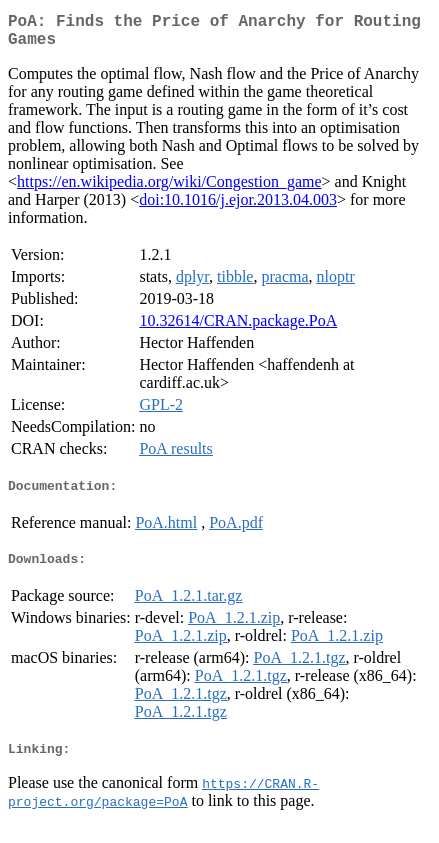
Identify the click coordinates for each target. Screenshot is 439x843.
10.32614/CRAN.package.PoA (238, 328)
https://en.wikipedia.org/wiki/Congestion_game (169, 189)
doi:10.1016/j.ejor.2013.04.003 (238, 207)
